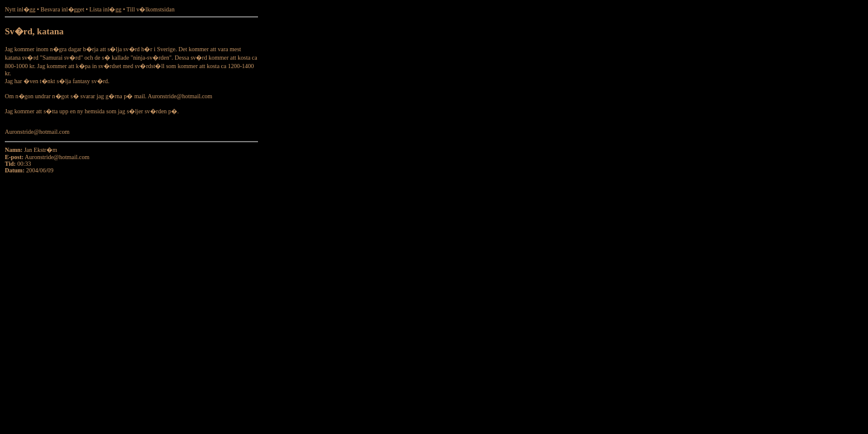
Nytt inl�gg (20, 9)
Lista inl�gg (105, 9)
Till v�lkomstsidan (151, 9)
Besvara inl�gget (62, 9)
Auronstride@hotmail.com (57, 157)
